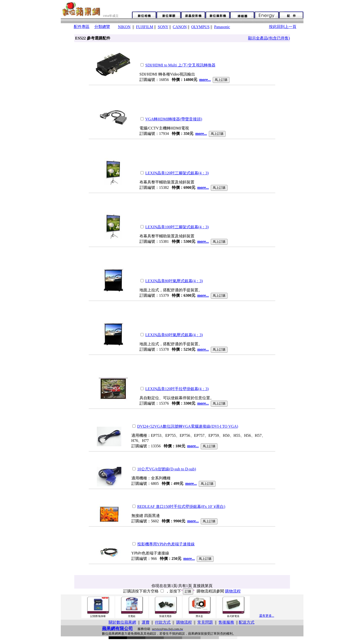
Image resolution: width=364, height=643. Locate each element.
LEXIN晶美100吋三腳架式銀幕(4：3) (177, 227)
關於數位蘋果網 (122, 622)
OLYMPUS (200, 27)
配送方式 (247, 622)
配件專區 (82, 27)
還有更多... (267, 616)
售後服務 (226, 622)
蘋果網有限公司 (117, 629)
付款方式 (163, 622)
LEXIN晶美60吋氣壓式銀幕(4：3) (174, 335)
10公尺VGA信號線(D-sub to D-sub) (167, 469)
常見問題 (205, 622)
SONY (163, 27)
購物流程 (233, 591)
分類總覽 (102, 27)
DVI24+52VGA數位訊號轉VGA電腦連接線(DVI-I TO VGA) (188, 426)
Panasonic (222, 27)
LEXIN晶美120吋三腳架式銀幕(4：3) (177, 173)
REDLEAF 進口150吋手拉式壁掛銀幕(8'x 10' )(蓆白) (181, 507)
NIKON (124, 27)
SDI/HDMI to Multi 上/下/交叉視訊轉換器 (180, 65)
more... (205, 80)
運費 (146, 622)
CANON (180, 27)
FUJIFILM (145, 27)
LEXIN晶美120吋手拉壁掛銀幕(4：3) (177, 389)
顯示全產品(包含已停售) (269, 38)
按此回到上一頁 (283, 27)
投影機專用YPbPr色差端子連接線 (166, 544)
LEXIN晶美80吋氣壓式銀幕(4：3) (174, 281)
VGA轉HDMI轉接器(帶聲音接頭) (174, 119)
